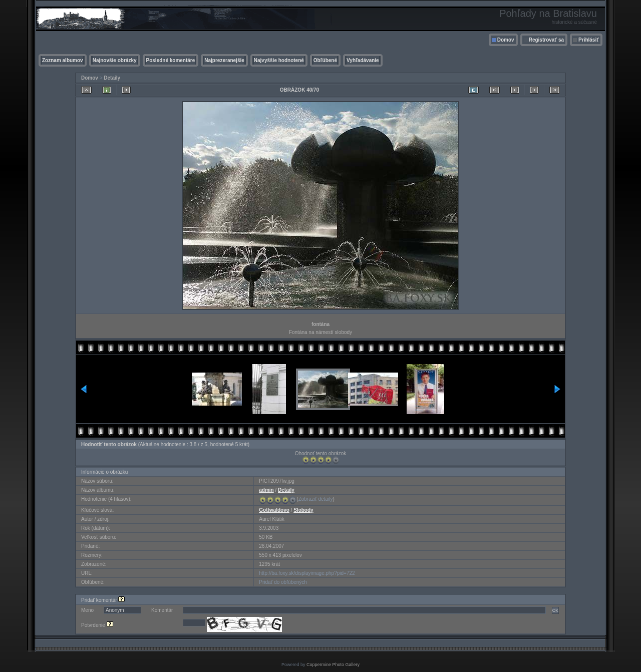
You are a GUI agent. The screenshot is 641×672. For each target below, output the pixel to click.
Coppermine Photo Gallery (333, 664)
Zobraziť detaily (316, 499)
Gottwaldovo (274, 510)
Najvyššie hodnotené (279, 60)
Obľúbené (325, 60)
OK (555, 610)
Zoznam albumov (63, 60)
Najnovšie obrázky (115, 60)
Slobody (303, 510)
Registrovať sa (546, 40)
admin (266, 490)
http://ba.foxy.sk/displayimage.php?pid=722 (307, 573)
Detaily (112, 78)
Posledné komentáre (171, 60)
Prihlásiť (589, 40)
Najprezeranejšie (224, 60)
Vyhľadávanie (363, 60)
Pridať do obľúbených (283, 582)
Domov (506, 40)
